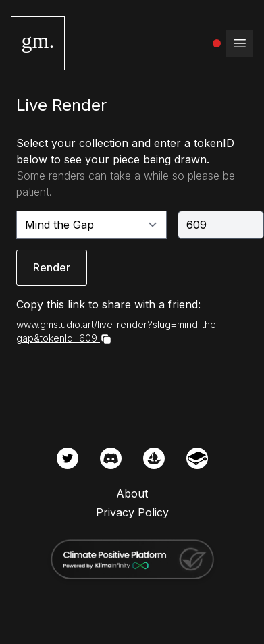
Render (52, 267)
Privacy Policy (132, 512)
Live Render (61, 105)
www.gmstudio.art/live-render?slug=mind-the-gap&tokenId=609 (118, 332)
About (132, 493)
